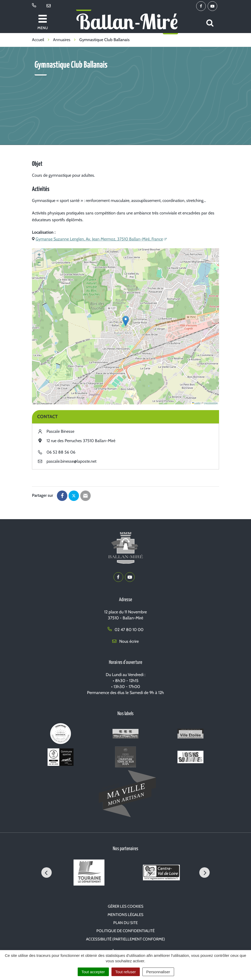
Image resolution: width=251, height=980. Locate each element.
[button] (126, 321)
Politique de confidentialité (125, 931)
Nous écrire (125, 641)
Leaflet (196, 403)
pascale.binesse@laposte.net (71, 461)
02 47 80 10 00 (125, 630)
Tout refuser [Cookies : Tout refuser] (126, 972)
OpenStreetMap (211, 403)
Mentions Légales (125, 915)
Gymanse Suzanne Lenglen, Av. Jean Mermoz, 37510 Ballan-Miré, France (99, 239)
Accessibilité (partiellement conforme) (125, 939)
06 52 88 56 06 (61, 452)
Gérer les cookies (126, 906)
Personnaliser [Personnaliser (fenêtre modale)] (158, 972)
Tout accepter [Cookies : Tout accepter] (93, 972)
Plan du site (125, 923)
